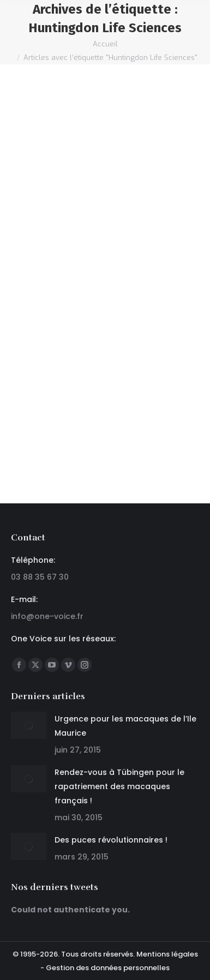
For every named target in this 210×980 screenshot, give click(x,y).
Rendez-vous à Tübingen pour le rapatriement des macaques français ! (119, 786)
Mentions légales (167, 954)
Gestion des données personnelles (108, 968)
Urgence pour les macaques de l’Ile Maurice (125, 726)
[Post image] (29, 725)
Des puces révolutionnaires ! (111, 840)
